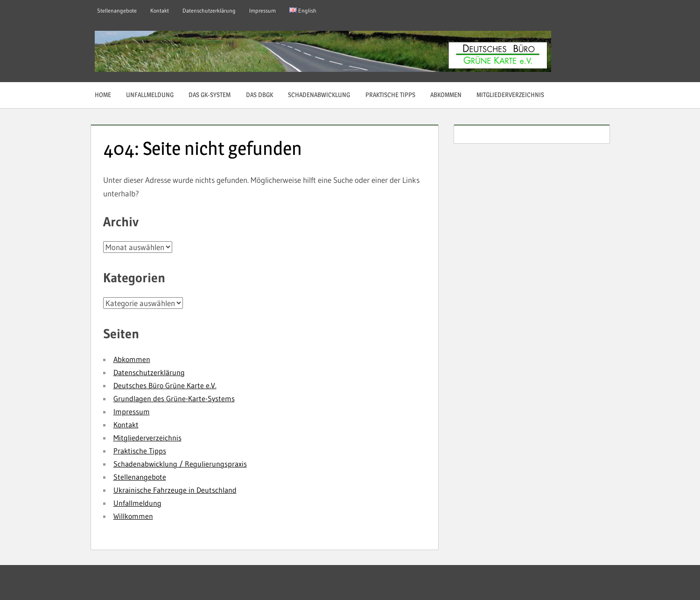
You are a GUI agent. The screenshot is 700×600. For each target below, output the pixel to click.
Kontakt (160, 10)
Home (103, 95)
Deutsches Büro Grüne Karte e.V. (165, 385)
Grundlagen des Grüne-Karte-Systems (174, 398)
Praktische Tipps (390, 95)
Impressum (262, 10)
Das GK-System (210, 95)
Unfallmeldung (150, 95)
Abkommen (446, 95)
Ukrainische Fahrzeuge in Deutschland (175, 490)
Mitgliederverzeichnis (510, 95)
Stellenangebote (117, 10)
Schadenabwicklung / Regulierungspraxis (180, 464)
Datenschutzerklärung (209, 10)
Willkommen (133, 516)
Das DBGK (259, 95)
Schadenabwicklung (319, 95)
